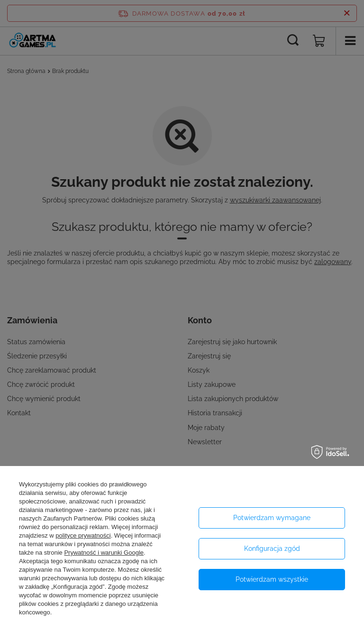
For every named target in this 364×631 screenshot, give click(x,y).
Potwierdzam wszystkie (272, 579)
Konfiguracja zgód (272, 549)
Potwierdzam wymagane (272, 518)
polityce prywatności (83, 535)
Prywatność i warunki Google (104, 553)
